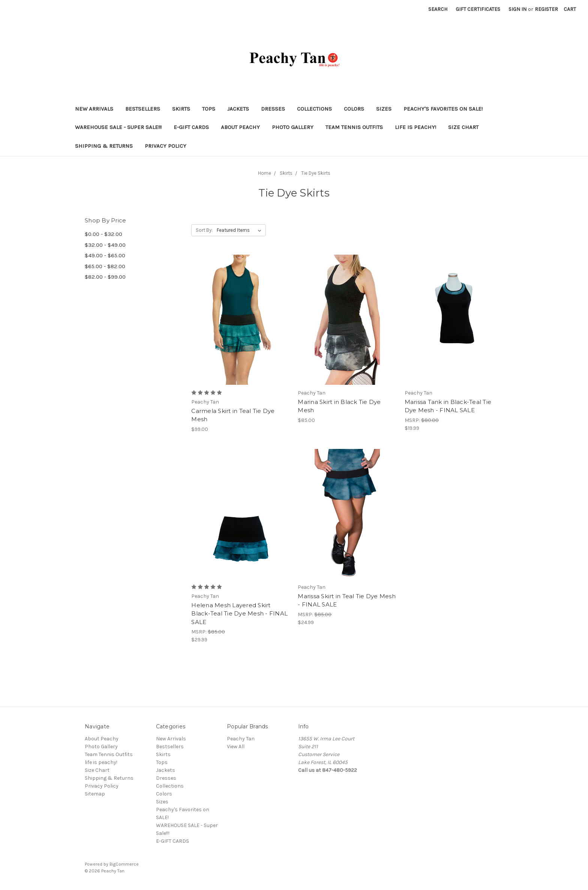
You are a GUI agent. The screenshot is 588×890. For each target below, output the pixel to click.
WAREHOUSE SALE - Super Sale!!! (118, 127)
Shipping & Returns (104, 146)
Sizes (384, 109)
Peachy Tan (241, 739)
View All (236, 747)
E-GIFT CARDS (191, 127)
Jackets (238, 109)
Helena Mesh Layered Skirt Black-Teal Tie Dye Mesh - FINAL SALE (239, 614)
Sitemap (95, 794)
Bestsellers (143, 109)
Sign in (517, 9)
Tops (209, 109)
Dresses (273, 109)
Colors (354, 109)
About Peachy (240, 127)
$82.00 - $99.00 (105, 277)
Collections (314, 109)
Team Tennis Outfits (354, 127)
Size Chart (463, 127)
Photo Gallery (293, 127)
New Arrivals (94, 109)
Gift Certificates (478, 9)
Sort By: (204, 230)
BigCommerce (124, 864)
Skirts (181, 109)
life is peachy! (415, 127)
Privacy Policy (166, 146)
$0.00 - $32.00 (103, 234)
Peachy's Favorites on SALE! (443, 109)
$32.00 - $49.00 (105, 245)
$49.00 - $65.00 (105, 255)
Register (546, 9)
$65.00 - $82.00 (105, 266)
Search (438, 9)
